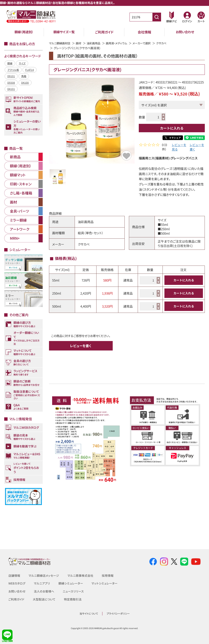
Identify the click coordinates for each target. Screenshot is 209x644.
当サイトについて (89, 613)
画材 (80, 43)
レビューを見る (179, 148)
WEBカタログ (17, 583)
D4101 (11, 89)
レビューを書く (197, 148)
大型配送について (44, 599)
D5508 (11, 83)
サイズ (22, 63)
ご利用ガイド (104, 32)
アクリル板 (13, 70)
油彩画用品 (96, 43)
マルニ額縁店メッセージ (44, 575)
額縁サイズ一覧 (64, 32)
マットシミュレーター (104, 583)
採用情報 (108, 575)
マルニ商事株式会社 (80, 575)
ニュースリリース (73, 591)
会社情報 (144, 32)
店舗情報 (14, 575)
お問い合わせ (185, 32)
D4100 (25, 83)
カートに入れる (172, 128)
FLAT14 (30, 70)
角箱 (24, 76)
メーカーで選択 (147, 43)
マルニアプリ (42, 583)
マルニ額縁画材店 (60, 43)
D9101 (11, 76)
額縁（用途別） (24, 32)
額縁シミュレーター (71, 583)
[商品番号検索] (157, 17)
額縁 (10, 63)
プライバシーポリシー (118, 613)
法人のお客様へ (44, 591)
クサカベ (168, 43)
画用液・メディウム (120, 43)
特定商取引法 (73, 599)
